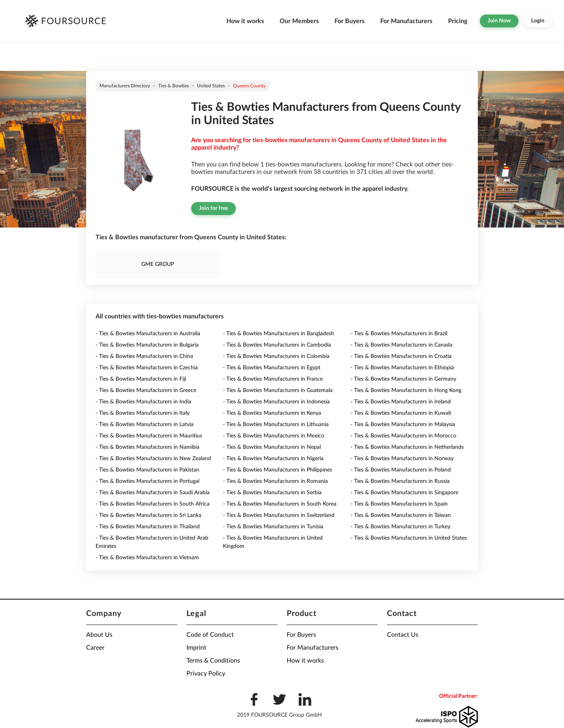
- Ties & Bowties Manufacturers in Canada (401, 345)
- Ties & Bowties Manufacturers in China (144, 356)
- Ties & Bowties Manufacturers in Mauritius (149, 436)
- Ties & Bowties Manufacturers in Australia (148, 334)
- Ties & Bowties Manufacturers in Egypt (272, 368)
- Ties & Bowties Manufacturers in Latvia (145, 425)
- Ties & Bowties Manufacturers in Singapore (404, 493)
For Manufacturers (406, 21)
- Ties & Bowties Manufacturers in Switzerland (279, 515)
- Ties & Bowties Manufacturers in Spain (399, 504)
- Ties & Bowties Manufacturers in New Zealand (153, 459)
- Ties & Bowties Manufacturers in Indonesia (276, 402)
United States (211, 86)
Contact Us (403, 635)
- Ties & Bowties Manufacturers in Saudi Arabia (153, 493)
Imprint (196, 648)
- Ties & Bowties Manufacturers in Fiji (141, 379)
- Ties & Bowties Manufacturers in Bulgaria (147, 345)
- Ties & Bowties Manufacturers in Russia (400, 481)
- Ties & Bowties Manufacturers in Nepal (272, 447)
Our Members (299, 21)
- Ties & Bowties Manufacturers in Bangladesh (278, 334)
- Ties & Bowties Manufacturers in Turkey (400, 527)
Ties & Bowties (174, 86)
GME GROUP (158, 264)
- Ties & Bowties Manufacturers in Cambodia (277, 345)
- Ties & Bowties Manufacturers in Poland (401, 470)
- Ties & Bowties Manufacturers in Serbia (272, 493)
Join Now (499, 21)
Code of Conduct (210, 635)
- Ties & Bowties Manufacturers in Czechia (147, 368)
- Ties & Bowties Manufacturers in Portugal (147, 481)
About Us (99, 635)
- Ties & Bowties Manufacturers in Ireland (401, 402)
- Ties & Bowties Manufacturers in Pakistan (147, 470)
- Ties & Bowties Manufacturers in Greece (146, 390)
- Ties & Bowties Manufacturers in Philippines (277, 470)
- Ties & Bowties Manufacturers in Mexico (274, 436)
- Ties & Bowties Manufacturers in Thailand (148, 527)
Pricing (458, 21)
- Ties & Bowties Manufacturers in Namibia (147, 447)
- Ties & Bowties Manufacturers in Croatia (401, 356)
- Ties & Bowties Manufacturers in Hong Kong (406, 390)
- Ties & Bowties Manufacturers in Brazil (399, 334)
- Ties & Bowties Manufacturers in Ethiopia (402, 368)
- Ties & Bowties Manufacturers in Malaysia (403, 425)
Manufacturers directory (125, 86)
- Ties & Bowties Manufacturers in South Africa (153, 504)
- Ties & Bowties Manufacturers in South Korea (280, 504)
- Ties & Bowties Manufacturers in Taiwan (401, 515)
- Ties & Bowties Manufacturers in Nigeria (273, 459)
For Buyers (350, 21)
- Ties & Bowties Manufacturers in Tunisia (273, 527)
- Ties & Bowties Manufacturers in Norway (402, 459)
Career (95, 648)
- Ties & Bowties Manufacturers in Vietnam (147, 558)
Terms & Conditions (213, 661)
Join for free (213, 208)
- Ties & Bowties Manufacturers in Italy (143, 413)
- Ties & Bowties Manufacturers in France (273, 379)
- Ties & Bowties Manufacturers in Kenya (272, 413)
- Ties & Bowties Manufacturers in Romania (275, 481)
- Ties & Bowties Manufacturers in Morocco (403, 436)
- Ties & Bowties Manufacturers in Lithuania (276, 425)
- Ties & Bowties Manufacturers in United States (409, 538)
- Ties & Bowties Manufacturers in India (143, 402)
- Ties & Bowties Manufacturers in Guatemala (278, 390)
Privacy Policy (206, 674)
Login (538, 21)
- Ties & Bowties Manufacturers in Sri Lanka (148, 515)
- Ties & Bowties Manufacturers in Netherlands (407, 447)
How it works (245, 21)
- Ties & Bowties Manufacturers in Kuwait (401, 413)
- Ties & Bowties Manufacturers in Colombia (276, 356)
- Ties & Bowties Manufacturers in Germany (403, 379)
